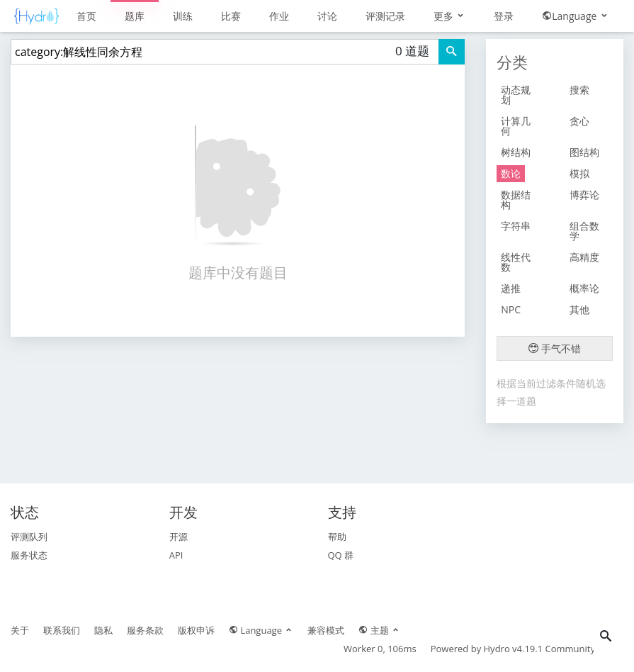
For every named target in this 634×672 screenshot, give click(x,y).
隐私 (103, 630)
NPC (511, 309)
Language (576, 16)
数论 (511, 173)
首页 (86, 16)
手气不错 (555, 348)
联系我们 (62, 630)
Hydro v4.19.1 (514, 649)
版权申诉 (196, 630)
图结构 (584, 152)
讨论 (327, 16)
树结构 (516, 152)
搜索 (579, 90)
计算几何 (516, 126)
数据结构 (516, 200)
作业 (279, 16)
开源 (179, 537)
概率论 (584, 288)
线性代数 (516, 262)
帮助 (337, 537)
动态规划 (516, 95)
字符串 (516, 226)
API (176, 555)
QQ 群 (341, 555)
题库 (135, 16)
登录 (504, 16)
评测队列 (29, 537)
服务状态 (29, 555)
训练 (183, 16)
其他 (579, 309)
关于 (20, 630)
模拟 (579, 173)
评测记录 (385, 16)
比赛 (231, 16)
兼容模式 (326, 630)
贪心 (579, 121)
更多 (450, 16)
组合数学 (584, 231)
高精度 (584, 257)
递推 (511, 288)
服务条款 (145, 630)
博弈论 (584, 195)
